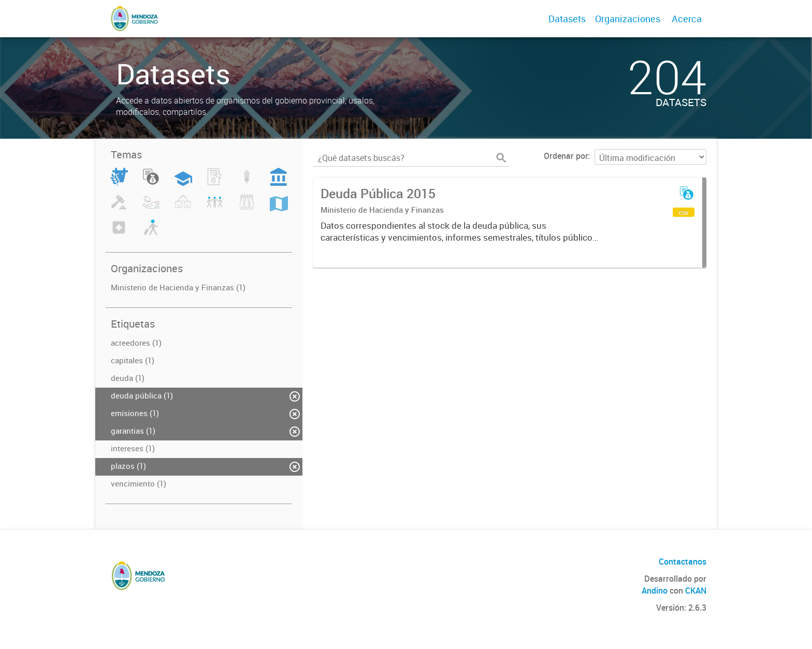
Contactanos (683, 562)
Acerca (687, 19)
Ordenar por (566, 156)
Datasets (567, 19)
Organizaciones (628, 19)
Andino (655, 591)
